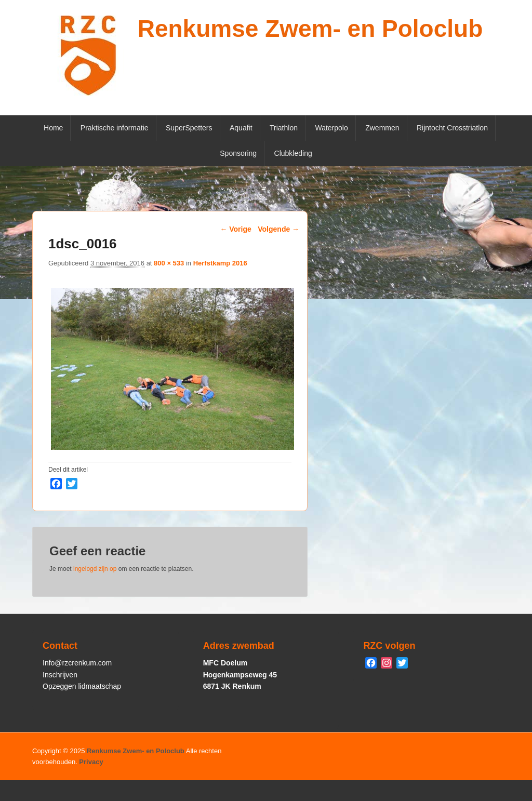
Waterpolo (331, 128)
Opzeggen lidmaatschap (82, 686)
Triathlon (284, 128)
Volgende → (278, 229)
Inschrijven (60, 675)
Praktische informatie (115, 128)
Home (53, 128)
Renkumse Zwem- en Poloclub (310, 29)
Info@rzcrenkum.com (77, 663)
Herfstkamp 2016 (220, 263)
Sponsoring (238, 153)
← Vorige (235, 229)
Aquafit (241, 128)
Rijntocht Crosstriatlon (452, 128)
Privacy (91, 762)
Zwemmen (382, 128)
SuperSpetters (189, 128)
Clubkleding (293, 153)
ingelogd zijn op (95, 569)
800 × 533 (169, 263)
